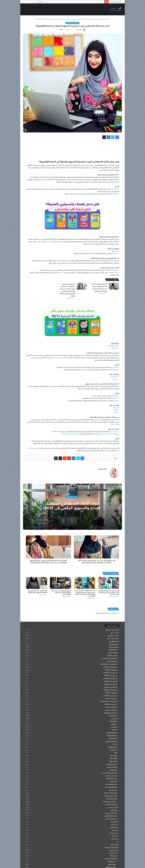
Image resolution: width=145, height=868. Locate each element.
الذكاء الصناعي (115, 719)
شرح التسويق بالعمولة (111, 713)
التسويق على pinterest (110, 678)
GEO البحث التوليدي (111, 741)
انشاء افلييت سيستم (111, 813)
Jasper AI (115, 194)
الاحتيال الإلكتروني (114, 641)
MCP (116, 753)
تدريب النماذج (113, 790)
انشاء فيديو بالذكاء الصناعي (109, 773)
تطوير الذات (115, 830)
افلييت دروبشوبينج (113, 636)
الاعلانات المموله (112, 653)
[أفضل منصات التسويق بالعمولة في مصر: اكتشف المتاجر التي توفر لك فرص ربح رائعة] (109, 583)
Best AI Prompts (112, 733)
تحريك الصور (113, 781)
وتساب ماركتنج (114, 850)
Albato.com (112, 862)
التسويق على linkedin (111, 676)
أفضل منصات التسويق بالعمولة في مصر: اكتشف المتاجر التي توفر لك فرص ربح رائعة (109, 592)
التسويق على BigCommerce (109, 664)
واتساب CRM (61, 272)
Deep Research (112, 736)
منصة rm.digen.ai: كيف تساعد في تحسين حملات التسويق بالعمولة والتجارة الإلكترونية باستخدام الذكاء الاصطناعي (85, 593)
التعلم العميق (113, 770)
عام (118, 842)
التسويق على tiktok (111, 693)
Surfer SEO (63, 358)
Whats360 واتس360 (111, 859)
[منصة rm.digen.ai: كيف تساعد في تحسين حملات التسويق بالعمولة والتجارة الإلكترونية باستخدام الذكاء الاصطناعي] (85, 583)
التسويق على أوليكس (111, 707)
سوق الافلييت (115, 839)
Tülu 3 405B (113, 759)
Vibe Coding (113, 761)
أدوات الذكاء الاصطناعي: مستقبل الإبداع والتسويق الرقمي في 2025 (73, 506)
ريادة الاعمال (115, 836)
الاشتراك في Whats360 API (70, 434)
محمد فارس (79, 30)
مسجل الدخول (107, 613)
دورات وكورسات (114, 833)
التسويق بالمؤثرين (112, 661)
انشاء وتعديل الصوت (111, 776)
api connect (112, 865)
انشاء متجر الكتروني (113, 807)
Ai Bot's (115, 730)
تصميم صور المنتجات (109, 802)
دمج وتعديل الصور (112, 799)
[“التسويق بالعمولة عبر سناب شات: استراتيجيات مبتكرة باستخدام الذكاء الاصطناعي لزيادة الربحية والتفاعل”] (114, 286)
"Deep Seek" (113, 721)
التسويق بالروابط (114, 644)
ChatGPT (48, 242)
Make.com (114, 856)
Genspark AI (113, 739)
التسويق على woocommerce (109, 701)
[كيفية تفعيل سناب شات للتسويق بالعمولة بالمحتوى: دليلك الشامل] (37, 583)
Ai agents (114, 727)
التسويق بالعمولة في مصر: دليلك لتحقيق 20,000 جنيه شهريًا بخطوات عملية (61, 592)
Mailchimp (115, 270)
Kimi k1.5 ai (113, 750)
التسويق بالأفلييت (112, 656)
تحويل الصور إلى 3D (111, 784)
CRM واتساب (113, 853)
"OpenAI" (114, 724)
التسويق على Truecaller (110, 696)
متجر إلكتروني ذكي (112, 819)
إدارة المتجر (114, 810)
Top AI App (113, 756)
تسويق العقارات (114, 827)
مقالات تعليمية (114, 844)
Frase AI (55, 358)
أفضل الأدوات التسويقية (112, 630)
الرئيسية (108, 19)
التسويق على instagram (110, 673)
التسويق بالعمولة (99, 19)
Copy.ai (116, 396)
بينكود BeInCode (112, 779)
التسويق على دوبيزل (111, 710)
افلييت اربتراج (115, 633)
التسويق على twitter (111, 698)
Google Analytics (112, 189)
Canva (116, 401)
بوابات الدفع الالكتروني (111, 816)
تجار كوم (97, 420)
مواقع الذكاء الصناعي (111, 804)
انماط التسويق (115, 822)
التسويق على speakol (111, 687)
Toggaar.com (56, 431)
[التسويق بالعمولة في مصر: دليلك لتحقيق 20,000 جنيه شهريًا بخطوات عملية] (61, 583)
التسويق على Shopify (111, 681)
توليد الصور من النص (111, 796)
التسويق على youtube (111, 704)
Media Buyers (113, 650)
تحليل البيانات (115, 824)
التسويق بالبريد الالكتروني (110, 658)
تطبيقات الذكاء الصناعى (110, 793)
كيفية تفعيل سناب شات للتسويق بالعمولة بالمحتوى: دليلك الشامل (37, 591)
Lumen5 (115, 398)
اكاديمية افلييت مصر (113, 638)
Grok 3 (115, 744)
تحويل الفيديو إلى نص (111, 787)
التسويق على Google (111, 670)
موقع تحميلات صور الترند (111, 847)
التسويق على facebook (110, 667)
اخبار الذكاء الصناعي (111, 764)
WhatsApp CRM (113, 272)
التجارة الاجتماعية (112, 767)
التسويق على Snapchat (87, 19)
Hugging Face (113, 747)
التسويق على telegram (110, 690)
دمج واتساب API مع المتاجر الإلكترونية (106, 434)
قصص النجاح (113, 716)
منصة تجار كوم (113, 431)
